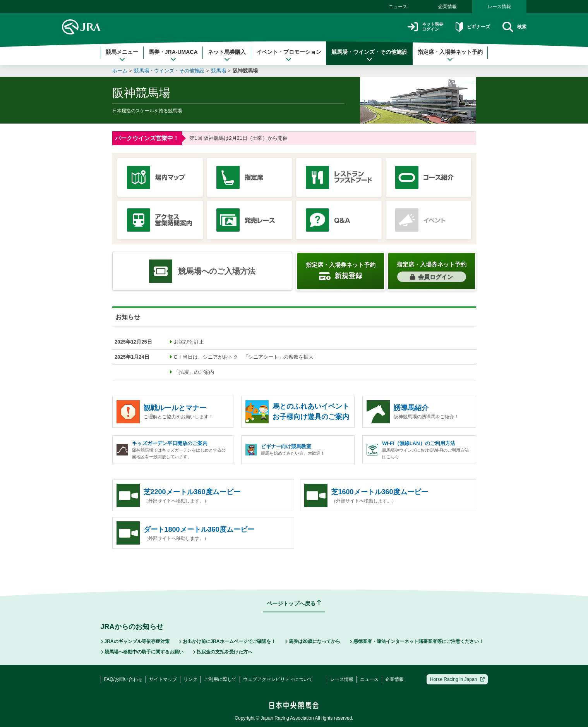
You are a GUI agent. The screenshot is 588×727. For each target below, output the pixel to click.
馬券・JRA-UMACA (173, 55)
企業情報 (447, 7)
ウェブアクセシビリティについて (278, 679)
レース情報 (499, 7)
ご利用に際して (220, 679)
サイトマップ (163, 679)
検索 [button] (513, 27)
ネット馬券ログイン (412, 27)
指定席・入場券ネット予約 (450, 55)
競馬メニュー (122, 55)
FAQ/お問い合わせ (123, 679)
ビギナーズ (466, 27)
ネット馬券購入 (227, 55)
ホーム (120, 71)
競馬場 (219, 71)
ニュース (398, 7)
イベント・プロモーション (289, 55)
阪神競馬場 (245, 71)
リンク (190, 679)
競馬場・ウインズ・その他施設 (369, 55)
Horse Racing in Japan (457, 679)
